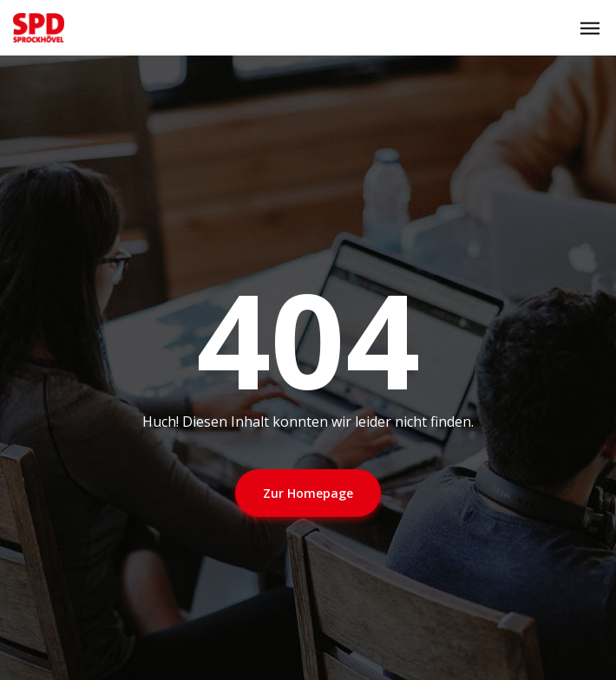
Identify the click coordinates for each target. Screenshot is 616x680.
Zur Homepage (308, 493)
